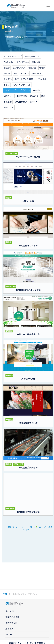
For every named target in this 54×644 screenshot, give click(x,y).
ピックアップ (19, 68)
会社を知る (11, 611)
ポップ (7, 85)
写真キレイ (9, 96)
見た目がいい (23, 62)
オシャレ (25, 73)
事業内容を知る (13, 617)
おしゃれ (36, 62)
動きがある (22, 96)
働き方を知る (12, 623)
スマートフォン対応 (24, 79)
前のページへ (14, 527)
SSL (16, 73)
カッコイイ (37, 73)
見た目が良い (21, 102)
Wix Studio (9, 62)
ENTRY (9, 634)
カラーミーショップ (13, 56)
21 (31, 527)
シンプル (8, 79)
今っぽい (37, 90)
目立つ (7, 68)
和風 (43, 96)
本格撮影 (8, 102)
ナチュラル (41, 79)
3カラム (7, 73)
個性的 (42, 68)
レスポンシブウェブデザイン (17, 90)
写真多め (32, 68)
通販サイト (9, 107)
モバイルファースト (22, 85)
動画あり (34, 96)
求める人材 (11, 629)
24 (45, 527)
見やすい (34, 102)
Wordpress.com (32, 56)
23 (40, 527)
